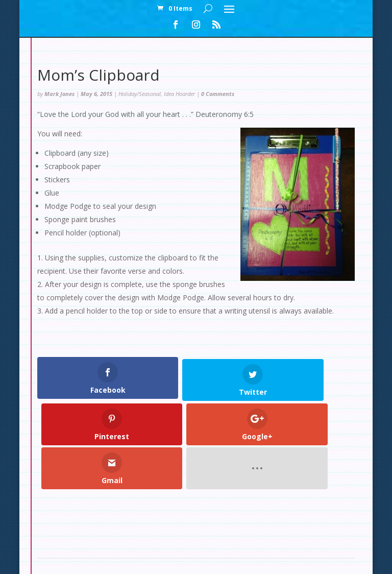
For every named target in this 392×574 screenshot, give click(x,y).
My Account (149, 503)
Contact (273, 503)
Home (104, 503)
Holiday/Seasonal (140, 94)
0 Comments (218, 94)
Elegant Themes (173, 560)
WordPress (273, 560)
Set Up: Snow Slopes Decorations (191, 516)
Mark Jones (59, 94)
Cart (238, 503)
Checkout (200, 503)
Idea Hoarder (179, 94)
